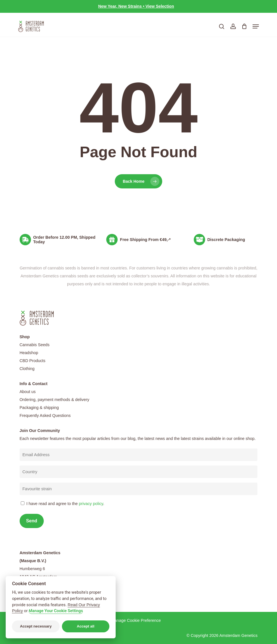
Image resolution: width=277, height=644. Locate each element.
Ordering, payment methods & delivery (55, 400)
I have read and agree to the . (65, 504)
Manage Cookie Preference (136, 620)
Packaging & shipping (39, 408)
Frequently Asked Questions (45, 416)
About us (28, 392)
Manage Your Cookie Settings (56, 611)
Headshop (29, 353)
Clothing (27, 369)
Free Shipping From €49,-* (145, 240)
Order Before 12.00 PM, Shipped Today (64, 240)
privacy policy (91, 504)
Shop (25, 337)
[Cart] (244, 26)
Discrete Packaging (226, 240)
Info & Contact (34, 384)
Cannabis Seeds (35, 345)
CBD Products (33, 361)
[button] (256, 26)
